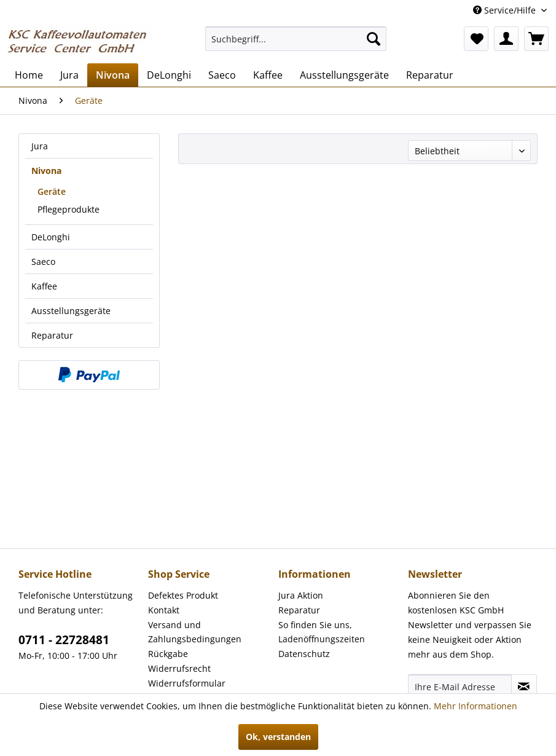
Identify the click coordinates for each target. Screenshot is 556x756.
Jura (40, 146)
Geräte (52, 191)
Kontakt (164, 610)
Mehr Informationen (476, 706)
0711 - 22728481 (64, 640)
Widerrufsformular (187, 683)
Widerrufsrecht (179, 668)
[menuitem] (296, 39)
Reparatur (52, 335)
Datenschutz (304, 654)
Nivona (46, 171)
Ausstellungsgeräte (71, 311)
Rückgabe (168, 654)
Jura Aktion (301, 595)
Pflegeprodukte (69, 209)
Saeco (43, 262)
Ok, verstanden (278, 737)
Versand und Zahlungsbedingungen (195, 632)
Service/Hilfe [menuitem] (506, 10)
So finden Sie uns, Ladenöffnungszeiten (322, 632)
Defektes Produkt (183, 595)
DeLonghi (51, 237)
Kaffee (44, 286)
